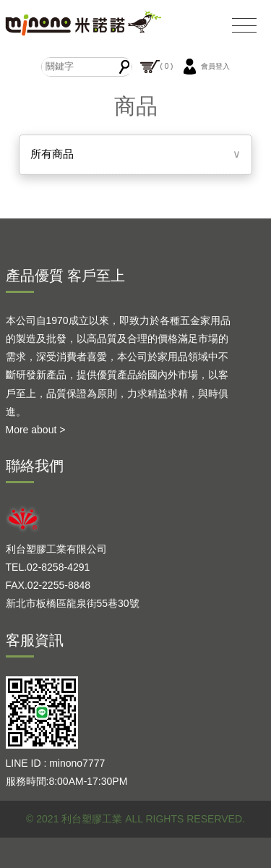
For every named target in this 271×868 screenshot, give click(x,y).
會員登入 (205, 67)
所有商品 (52, 154)
